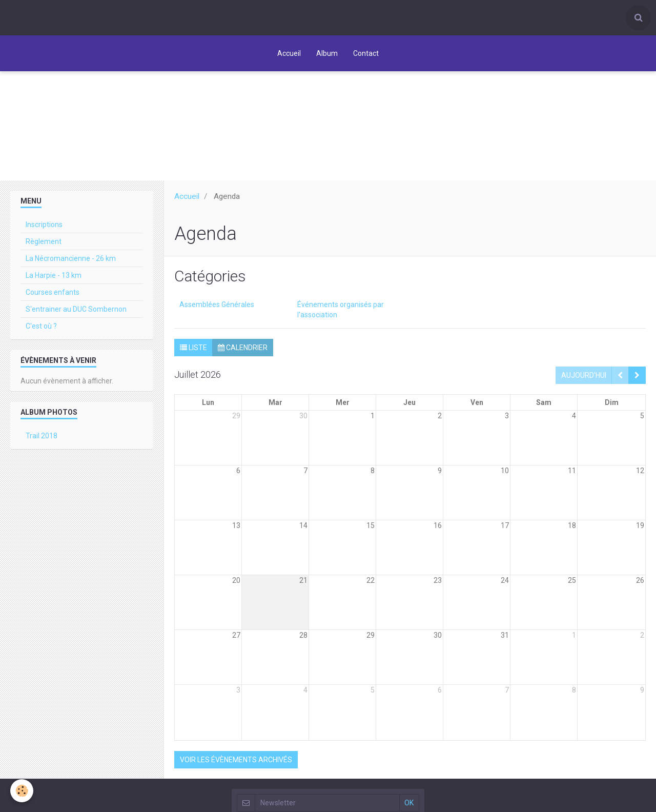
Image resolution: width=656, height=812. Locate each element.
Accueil (289, 53)
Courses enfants (53, 292)
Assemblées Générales (217, 304)
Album (327, 53)
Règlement (44, 241)
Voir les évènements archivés (236, 760)
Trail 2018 (42, 436)
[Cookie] (22, 791)
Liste (193, 348)
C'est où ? (41, 326)
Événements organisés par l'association (341, 310)
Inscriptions (44, 225)
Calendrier (243, 348)
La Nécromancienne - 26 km (71, 258)
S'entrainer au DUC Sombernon (76, 309)
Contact (366, 53)
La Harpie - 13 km (54, 275)
